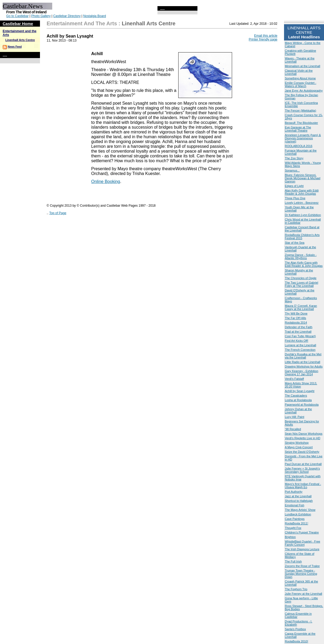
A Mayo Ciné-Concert (299, 447)
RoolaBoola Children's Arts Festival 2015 (302, 237)
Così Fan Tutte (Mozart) (300, 336)
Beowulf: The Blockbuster (301, 123)
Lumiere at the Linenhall (300, 345)
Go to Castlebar (17, 16)
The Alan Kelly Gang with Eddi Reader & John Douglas (304, 264)
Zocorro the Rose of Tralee (302, 566)
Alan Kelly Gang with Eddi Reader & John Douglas (302, 192)
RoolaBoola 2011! (296, 523)
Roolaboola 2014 (296, 323)
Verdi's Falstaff (294, 379)
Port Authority (294, 492)
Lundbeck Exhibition (298, 514)
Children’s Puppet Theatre (302, 532)
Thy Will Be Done (296, 313)
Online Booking (106, 182)
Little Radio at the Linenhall (303, 362)
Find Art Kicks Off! (297, 341)
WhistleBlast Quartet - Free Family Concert (303, 543)
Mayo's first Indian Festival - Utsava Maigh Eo (303, 486)
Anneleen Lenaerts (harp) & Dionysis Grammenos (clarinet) (303, 138)
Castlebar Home (18, 24)
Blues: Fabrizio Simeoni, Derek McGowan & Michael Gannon (303, 178)
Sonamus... (292, 170)
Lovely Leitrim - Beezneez (302, 203)
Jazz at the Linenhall (298, 496)
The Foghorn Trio (296, 589)
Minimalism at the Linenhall (303, 66)
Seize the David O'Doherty (302, 452)
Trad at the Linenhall (298, 332)
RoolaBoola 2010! (296, 641)
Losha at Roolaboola (298, 400)
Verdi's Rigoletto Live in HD (303, 438)
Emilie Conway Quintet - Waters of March (301, 84)
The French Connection (300, 350)
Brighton (290, 537)
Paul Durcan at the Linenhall (303, 464)
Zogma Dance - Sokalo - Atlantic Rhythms (301, 256)
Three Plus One (295, 198)
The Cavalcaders (296, 396)
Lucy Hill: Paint (295, 417)
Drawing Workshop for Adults (304, 366)
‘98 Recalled (293, 429)
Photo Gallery (41, 16)
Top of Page (58, 213)
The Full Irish (293, 561)
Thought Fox (293, 528)
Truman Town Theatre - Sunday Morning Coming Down (301, 574)
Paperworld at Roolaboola (302, 405)
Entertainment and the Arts (82, 23)
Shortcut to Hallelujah (299, 501)
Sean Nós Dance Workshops (304, 434)
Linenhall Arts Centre (20, 40)
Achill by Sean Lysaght (300, 391)
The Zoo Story (294, 158)
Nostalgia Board (94, 16)
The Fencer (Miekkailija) (300, 111)
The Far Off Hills (295, 318)
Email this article (266, 36)
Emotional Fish (295, 505)
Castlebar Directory (67, 16)
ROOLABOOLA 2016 (299, 146)
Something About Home (300, 78)
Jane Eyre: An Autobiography (304, 91)
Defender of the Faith (299, 327)
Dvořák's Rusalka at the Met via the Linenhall (303, 356)
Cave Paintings (295, 519)
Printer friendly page (263, 39)
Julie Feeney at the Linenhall (303, 594)
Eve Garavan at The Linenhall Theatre (298, 129)
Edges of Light (294, 186)
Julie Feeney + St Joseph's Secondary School (302, 470)
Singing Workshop (297, 443)
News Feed (15, 47)
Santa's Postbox (295, 629)
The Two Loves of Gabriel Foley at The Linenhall (301, 284)
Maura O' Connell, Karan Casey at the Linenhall (301, 307)
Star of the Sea (295, 243)
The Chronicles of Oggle (301, 278)
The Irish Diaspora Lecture (302, 549)
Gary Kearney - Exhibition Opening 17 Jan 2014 (301, 373)
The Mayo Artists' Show (300, 510)
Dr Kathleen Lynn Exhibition (303, 215)
